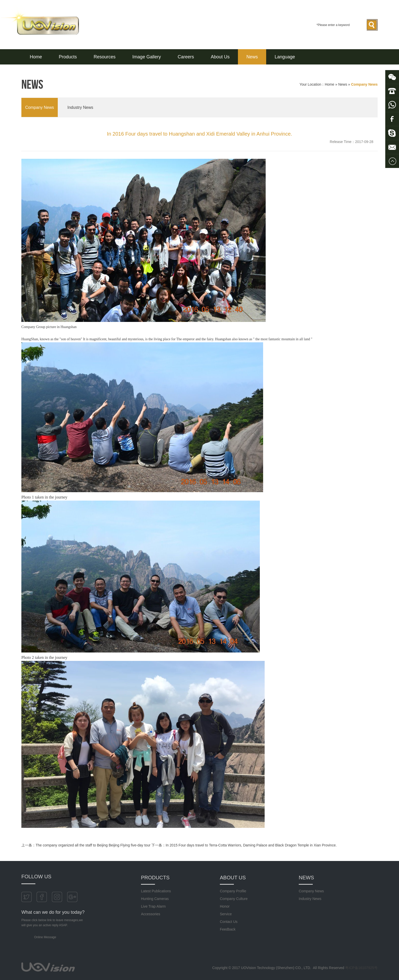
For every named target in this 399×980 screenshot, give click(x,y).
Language (285, 57)
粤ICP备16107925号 (361, 968)
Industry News (80, 107)
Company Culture (234, 899)
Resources (105, 57)
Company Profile (233, 891)
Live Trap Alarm (153, 906)
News (252, 57)
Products (68, 57)
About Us (220, 57)
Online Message (45, 937)
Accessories (151, 914)
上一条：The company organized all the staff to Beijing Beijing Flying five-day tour (86, 845)
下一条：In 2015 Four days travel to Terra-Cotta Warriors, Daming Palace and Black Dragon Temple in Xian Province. (244, 845)
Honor (225, 906)
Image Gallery (147, 57)
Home (36, 57)
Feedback (228, 929)
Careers (186, 57)
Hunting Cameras (155, 899)
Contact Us (229, 922)
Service (226, 914)
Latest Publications (156, 891)
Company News (40, 107)
